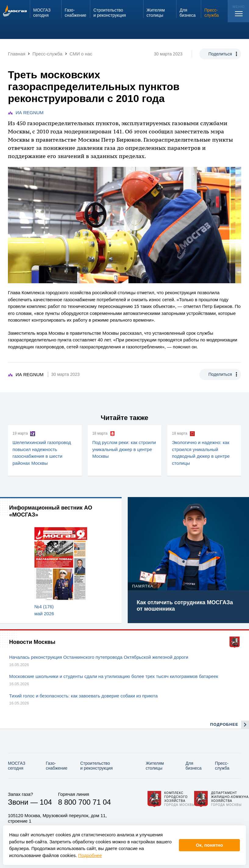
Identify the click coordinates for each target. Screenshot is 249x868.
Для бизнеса (194, 766)
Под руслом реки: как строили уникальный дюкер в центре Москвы (124, 449)
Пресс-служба (222, 766)
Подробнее (90, 855)
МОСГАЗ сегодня (17, 766)
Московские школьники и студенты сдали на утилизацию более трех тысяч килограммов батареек (114, 676)
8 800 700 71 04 (84, 802)
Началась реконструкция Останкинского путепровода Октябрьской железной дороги (99, 657)
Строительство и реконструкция (96, 766)
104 (46, 802)
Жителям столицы (155, 766)
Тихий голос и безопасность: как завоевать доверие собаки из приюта (83, 696)
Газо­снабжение (57, 766)
